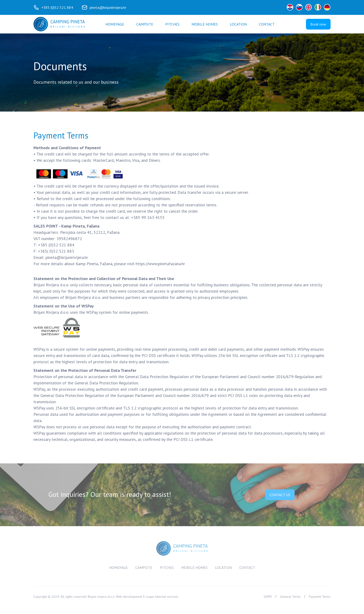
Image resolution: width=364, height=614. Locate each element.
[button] (267, 24)
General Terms (290, 597)
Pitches (172, 24)
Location (238, 24)
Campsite (145, 24)
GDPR (268, 597)
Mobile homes (205, 24)
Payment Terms (320, 597)
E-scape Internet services (161, 597)
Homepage (115, 24)
